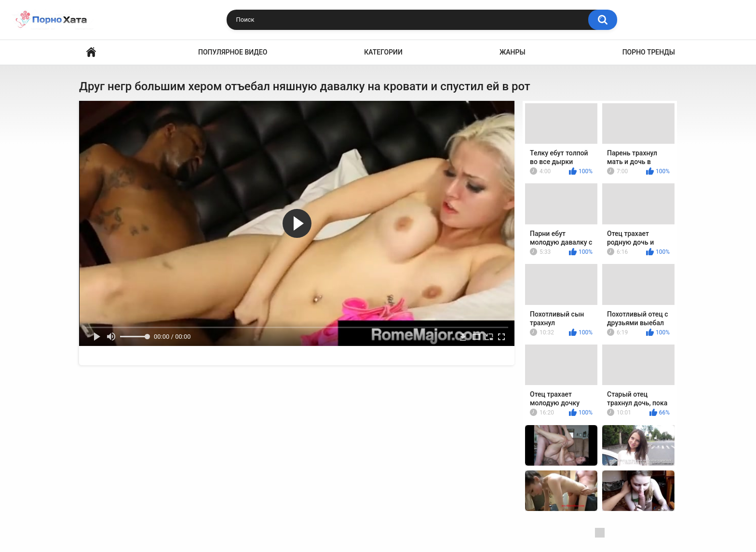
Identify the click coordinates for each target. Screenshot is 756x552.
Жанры (513, 52)
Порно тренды (649, 52)
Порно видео (91, 52)
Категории (383, 52)
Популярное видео (233, 52)
